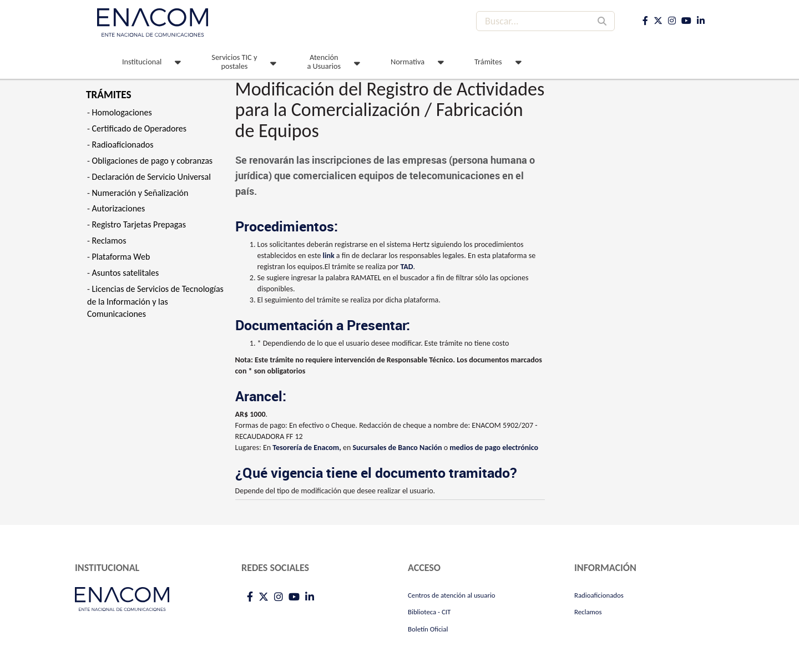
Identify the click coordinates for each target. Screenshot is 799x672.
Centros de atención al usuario (452, 595)
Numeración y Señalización (140, 193)
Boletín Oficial (428, 629)
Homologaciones (122, 112)
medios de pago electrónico (494, 448)
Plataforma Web (121, 257)
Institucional (142, 62)
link (329, 256)
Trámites (488, 62)
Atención (324, 62)
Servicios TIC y (234, 62)
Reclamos (109, 241)
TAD (406, 267)
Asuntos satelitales (126, 273)
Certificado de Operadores (140, 128)
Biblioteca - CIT (429, 612)
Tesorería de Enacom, (307, 448)
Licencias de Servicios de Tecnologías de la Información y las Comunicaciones (155, 302)
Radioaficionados (123, 145)
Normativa (408, 62)
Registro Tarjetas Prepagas (139, 224)
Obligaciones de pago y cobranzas (153, 161)
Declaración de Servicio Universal (151, 177)
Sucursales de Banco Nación (397, 448)
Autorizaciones (119, 208)
